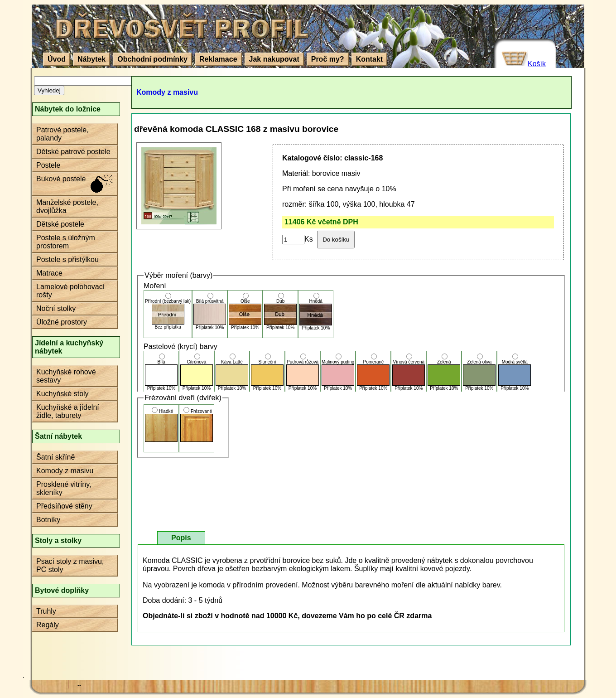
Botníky (48, 520)
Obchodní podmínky (152, 59)
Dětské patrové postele (73, 152)
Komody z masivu (65, 471)
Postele (48, 165)
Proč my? (328, 59)
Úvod (57, 59)
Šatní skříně (55, 457)
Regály (48, 625)
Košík (537, 64)
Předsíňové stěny (64, 506)
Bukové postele (61, 179)
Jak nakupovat (274, 59)
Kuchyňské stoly (63, 394)
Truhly (46, 611)
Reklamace (218, 59)
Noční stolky (56, 308)
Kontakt (370, 59)
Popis (181, 538)
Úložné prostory (62, 322)
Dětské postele (60, 224)
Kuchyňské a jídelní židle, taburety (68, 411)
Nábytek (91, 59)
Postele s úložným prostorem (66, 242)
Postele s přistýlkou (67, 259)
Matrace (49, 273)
